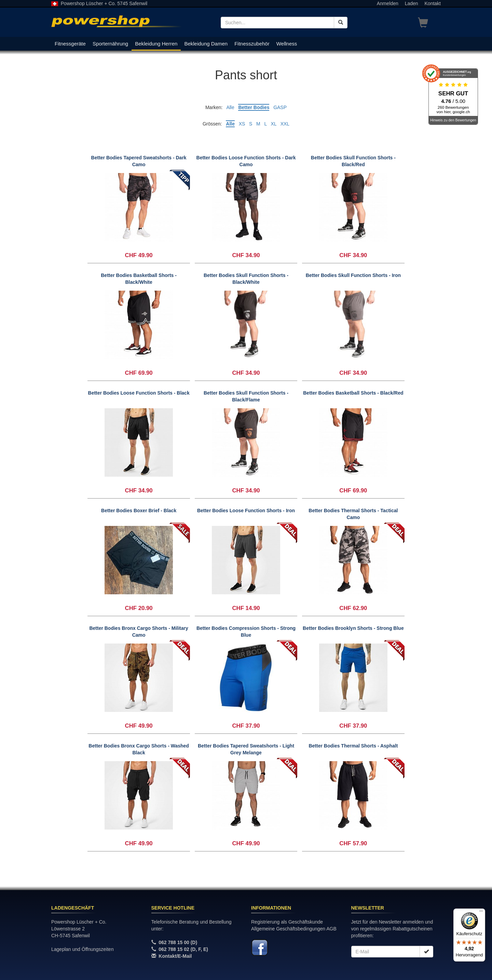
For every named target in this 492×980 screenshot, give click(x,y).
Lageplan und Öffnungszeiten (83, 949)
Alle (230, 107)
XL (274, 124)
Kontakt (433, 3)
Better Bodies (254, 107)
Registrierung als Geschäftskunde (287, 922)
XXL (285, 124)
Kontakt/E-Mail (175, 956)
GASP (280, 107)
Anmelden (388, 3)
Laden (412, 3)
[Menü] (481, 913)
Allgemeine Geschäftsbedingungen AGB (294, 929)
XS (242, 124)
